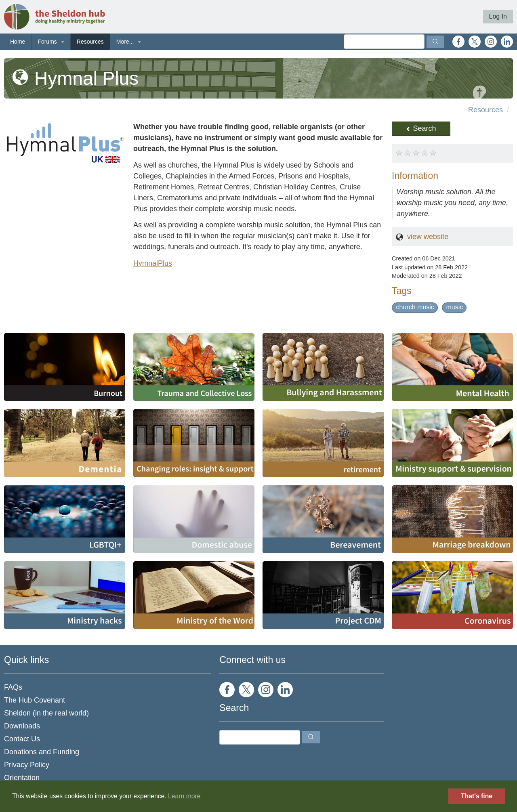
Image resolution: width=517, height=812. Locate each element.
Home (18, 42)
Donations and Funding (42, 752)
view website (428, 237)
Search (421, 128)
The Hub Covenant (35, 700)
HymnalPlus (153, 263)
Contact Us (22, 739)
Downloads (22, 726)
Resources (90, 42)
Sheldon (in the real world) (46, 713)
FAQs (13, 687)
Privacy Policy (27, 765)
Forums (47, 42)
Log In (498, 16)
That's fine (477, 796)
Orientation (22, 778)
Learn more (184, 796)
